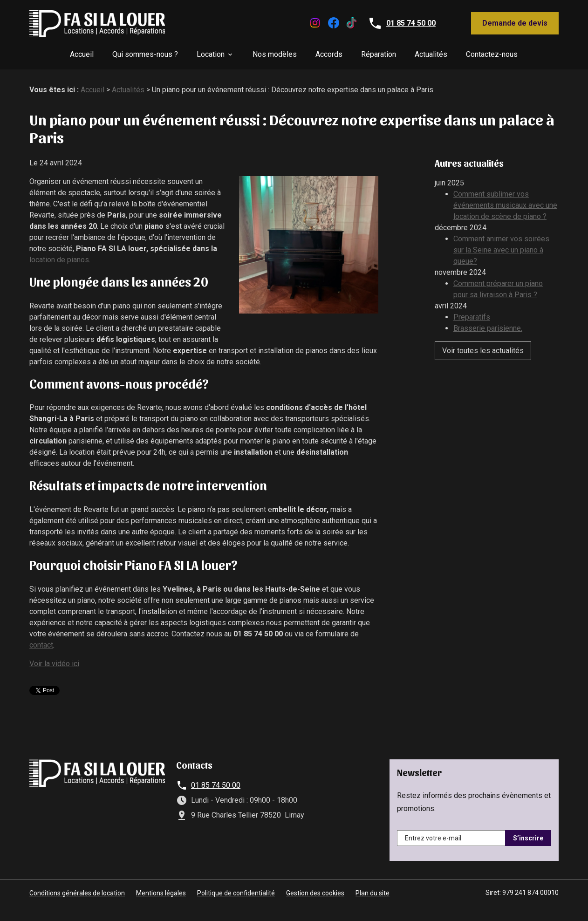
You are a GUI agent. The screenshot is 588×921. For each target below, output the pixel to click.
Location (211, 54)
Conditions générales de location (77, 893)
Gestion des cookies (315, 893)
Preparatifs (472, 317)
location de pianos (59, 260)
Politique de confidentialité (236, 893)
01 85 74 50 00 (411, 23)
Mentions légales (161, 893)
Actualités (431, 54)
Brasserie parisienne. (488, 328)
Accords (329, 54)
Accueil (82, 54)
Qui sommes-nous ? (145, 54)
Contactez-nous (492, 54)
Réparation (379, 54)
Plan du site (373, 893)
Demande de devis (515, 23)
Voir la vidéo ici (54, 664)
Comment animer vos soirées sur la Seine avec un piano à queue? (501, 250)
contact (41, 645)
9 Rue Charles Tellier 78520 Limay (248, 815)
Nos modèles (275, 54)
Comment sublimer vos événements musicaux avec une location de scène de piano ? (505, 205)
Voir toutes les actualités (483, 351)
